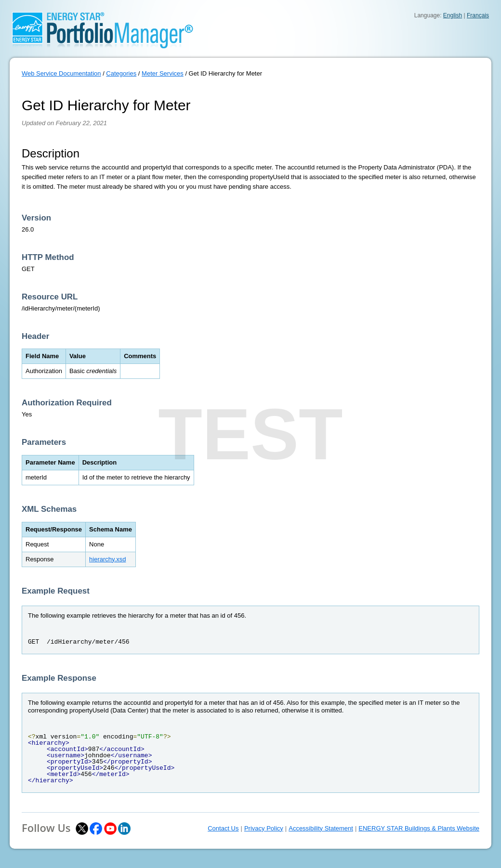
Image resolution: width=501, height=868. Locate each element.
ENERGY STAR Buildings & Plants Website (419, 828)
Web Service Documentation (61, 73)
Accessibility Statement (321, 828)
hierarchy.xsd (107, 559)
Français (478, 15)
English (453, 15)
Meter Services (163, 73)
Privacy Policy (264, 828)
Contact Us (223, 828)
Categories (121, 73)
